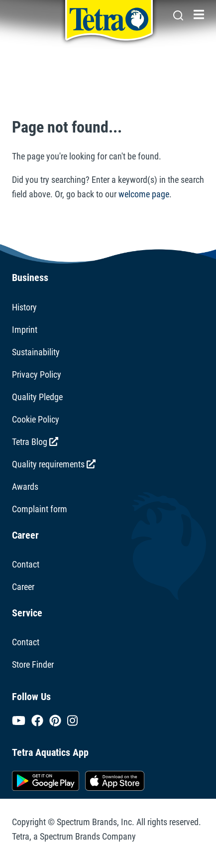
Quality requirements (54, 464)
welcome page (144, 194)
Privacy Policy (37, 374)
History (24, 307)
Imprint (25, 330)
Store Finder (33, 664)
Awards (25, 487)
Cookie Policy (36, 419)
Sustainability (36, 352)
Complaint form (40, 509)
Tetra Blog (35, 442)
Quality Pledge (37, 397)
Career (23, 587)
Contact (26, 564)
